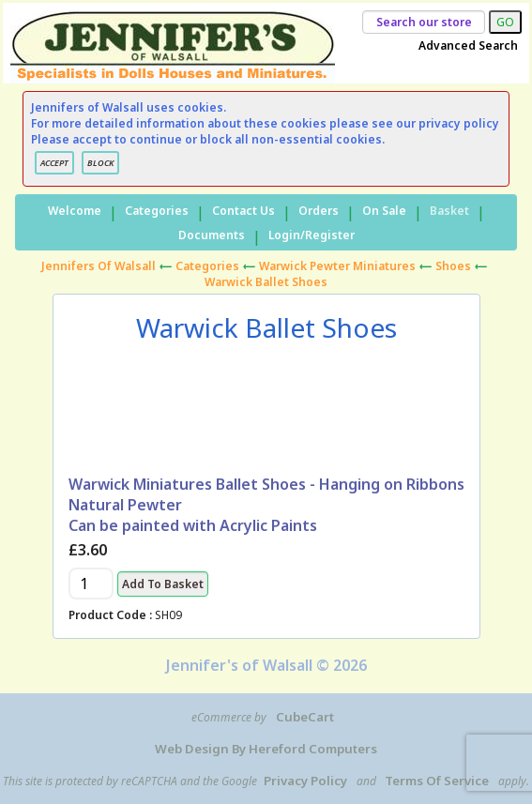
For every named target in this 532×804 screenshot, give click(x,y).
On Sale (384, 211)
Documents (212, 235)
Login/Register (312, 235)
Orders (319, 211)
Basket (449, 211)
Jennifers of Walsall (99, 266)
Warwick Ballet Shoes (266, 282)
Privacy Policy (305, 781)
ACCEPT (54, 163)
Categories (157, 211)
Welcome (75, 211)
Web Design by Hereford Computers (266, 749)
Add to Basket (163, 584)
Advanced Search (468, 46)
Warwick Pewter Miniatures (337, 266)
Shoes (453, 266)
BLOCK (100, 163)
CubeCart (305, 717)
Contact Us (243, 211)
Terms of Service (437, 781)
